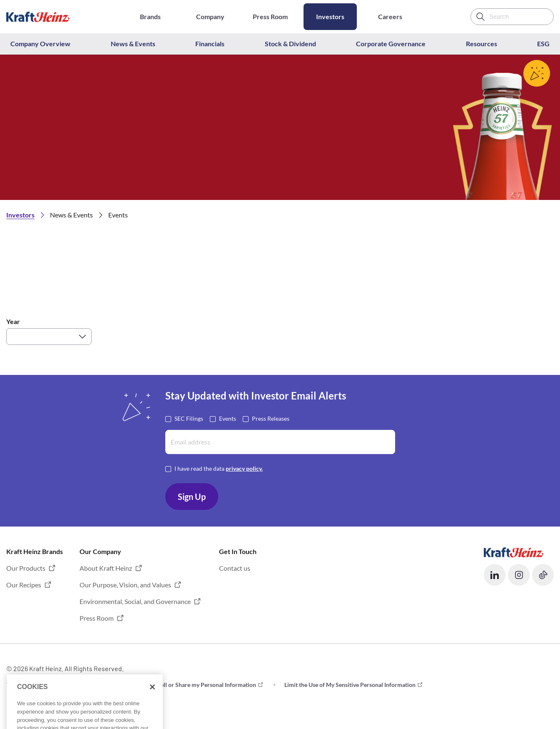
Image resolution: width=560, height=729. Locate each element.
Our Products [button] (26, 568)
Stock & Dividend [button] (290, 44)
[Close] (152, 706)
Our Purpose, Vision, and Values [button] (125, 585)
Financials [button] (210, 44)
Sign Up (192, 497)
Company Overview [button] (40, 44)
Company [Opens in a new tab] (210, 16)
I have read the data (219, 468)
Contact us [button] (235, 568)
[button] (495, 575)
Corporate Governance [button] (391, 44)
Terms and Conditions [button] (34, 685)
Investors (330, 16)
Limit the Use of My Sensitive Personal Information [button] (350, 685)
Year (13, 321)
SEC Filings (189, 418)
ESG (543, 44)
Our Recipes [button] (24, 585)
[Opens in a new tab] (514, 551)
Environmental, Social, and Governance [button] (135, 601)
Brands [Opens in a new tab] (150, 16)
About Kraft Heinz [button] (106, 568)
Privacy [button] (101, 685)
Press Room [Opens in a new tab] (270, 16)
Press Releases (271, 418)
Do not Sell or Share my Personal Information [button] (197, 685)
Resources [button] (482, 44)
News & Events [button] (133, 44)
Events (228, 418)
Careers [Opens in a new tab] (390, 16)
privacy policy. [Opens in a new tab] (244, 468)
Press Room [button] (97, 618)
